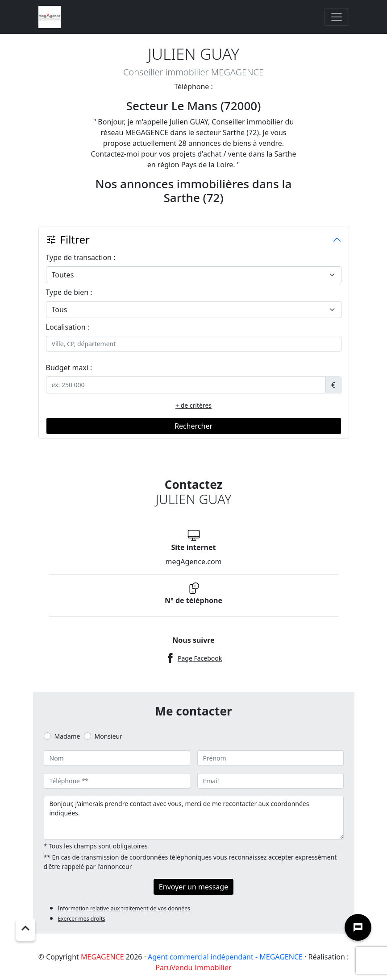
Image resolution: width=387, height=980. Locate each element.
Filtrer (68, 239)
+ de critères (193, 405)
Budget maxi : (69, 368)
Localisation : (68, 327)
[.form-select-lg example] (194, 275)
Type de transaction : (81, 257)
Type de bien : (69, 292)
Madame (67, 736)
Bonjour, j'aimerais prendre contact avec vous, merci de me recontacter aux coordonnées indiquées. (194, 818)
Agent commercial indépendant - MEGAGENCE (225, 957)
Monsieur (108, 736)
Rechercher (193, 426)
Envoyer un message (193, 887)
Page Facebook (200, 658)
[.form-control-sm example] (186, 385)
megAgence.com (193, 562)
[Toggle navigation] (337, 17)
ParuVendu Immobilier (193, 968)
